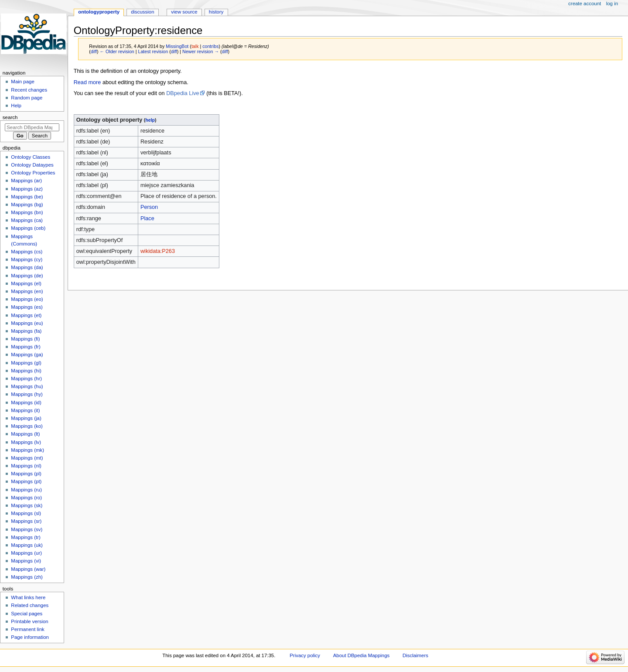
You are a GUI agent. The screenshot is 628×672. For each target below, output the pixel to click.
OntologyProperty (99, 12)
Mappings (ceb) (28, 228)
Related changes (30, 605)
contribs (210, 46)
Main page (23, 82)
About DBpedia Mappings (362, 655)
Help (16, 106)
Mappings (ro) (26, 498)
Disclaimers (415, 655)
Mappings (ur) (26, 553)
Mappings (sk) (27, 505)
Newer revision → (201, 51)
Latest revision (153, 51)
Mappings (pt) (26, 481)
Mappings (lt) (25, 434)
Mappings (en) (27, 291)
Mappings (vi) (26, 561)
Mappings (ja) (26, 418)
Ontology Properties (33, 173)
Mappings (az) (27, 189)
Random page (27, 98)
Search (10, 117)
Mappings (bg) (27, 205)
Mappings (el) (26, 283)
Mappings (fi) (25, 339)
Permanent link (27, 629)
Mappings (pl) (26, 474)
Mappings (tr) (26, 537)
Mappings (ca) (27, 220)
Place (147, 218)
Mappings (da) (27, 267)
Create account (585, 3)
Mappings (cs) (27, 252)
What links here (28, 597)
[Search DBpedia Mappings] (32, 127)
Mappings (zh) (27, 577)
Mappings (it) (25, 410)
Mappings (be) (27, 197)
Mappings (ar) (26, 181)
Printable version (29, 621)
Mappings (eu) (27, 323)
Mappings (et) (26, 315)
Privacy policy (305, 655)
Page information (30, 637)
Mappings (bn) (27, 212)
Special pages (27, 614)
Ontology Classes (31, 157)
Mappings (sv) (27, 529)
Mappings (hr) (26, 379)
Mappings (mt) (27, 458)
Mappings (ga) (27, 355)
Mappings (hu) (27, 386)
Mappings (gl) (26, 363)
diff (94, 51)
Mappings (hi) (26, 371)
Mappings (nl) (26, 466)
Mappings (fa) (26, 331)
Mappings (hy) (27, 394)
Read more (87, 82)
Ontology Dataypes (32, 165)
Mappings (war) (28, 569)
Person (149, 207)
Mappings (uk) (27, 545)
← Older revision (117, 51)
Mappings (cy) (27, 259)
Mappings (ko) (27, 426)
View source (184, 12)
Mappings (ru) (26, 490)
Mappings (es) (27, 307)
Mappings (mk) (27, 450)
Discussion (142, 12)
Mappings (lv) (26, 442)
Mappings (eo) (27, 299)
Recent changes (29, 90)
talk (195, 46)
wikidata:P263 (158, 251)
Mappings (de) (27, 276)
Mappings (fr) (26, 347)
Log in (612, 3)
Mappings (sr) (26, 521)
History (216, 12)
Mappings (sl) (26, 513)
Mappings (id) (26, 403)
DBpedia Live (183, 93)
